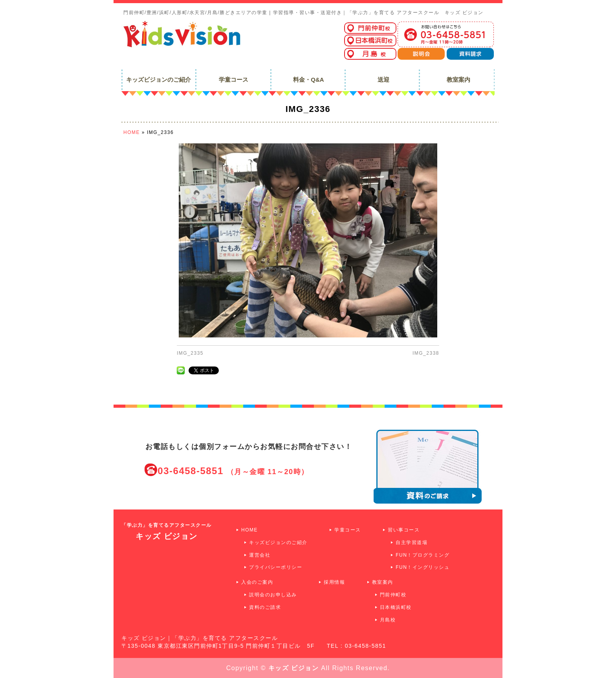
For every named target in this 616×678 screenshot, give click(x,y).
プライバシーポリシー (276, 567)
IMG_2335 (190, 353)
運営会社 (260, 555)
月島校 (388, 620)
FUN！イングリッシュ (423, 567)
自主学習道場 (412, 542)
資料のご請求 (265, 607)
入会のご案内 (257, 582)
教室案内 (383, 582)
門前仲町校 (393, 595)
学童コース (348, 530)
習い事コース (404, 530)
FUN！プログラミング (423, 555)
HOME (249, 530)
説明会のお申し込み (273, 595)
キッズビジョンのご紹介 (278, 542)
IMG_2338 (426, 353)
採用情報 (334, 582)
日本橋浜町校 (396, 607)
